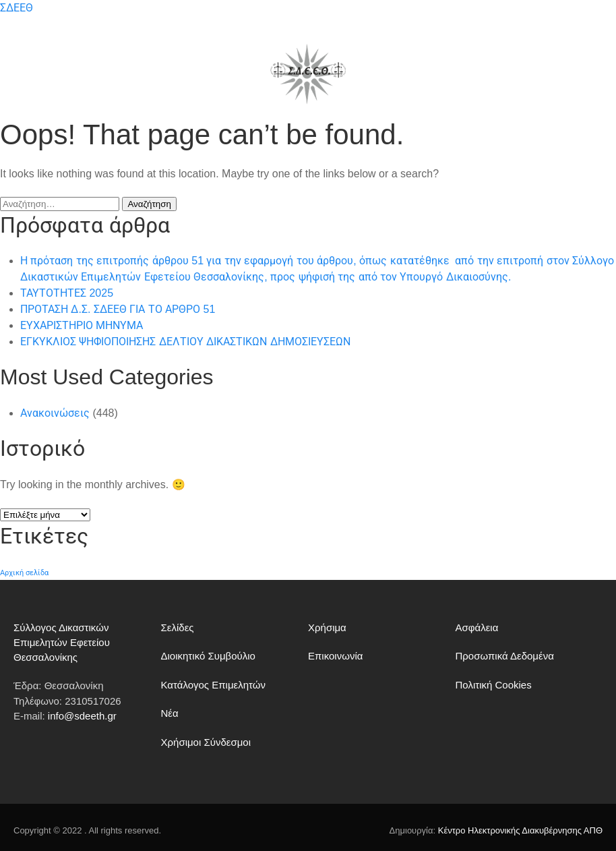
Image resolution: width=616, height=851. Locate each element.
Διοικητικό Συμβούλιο (208, 656)
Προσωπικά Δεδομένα (505, 656)
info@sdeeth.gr (82, 716)
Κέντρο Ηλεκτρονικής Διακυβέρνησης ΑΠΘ (520, 830)
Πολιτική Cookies (494, 685)
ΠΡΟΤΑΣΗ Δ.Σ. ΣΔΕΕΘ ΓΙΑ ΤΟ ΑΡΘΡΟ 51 (118, 309)
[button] (19, 74)
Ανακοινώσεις (55, 413)
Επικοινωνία (335, 656)
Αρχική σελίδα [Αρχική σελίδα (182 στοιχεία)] (24, 573)
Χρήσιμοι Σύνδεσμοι (206, 742)
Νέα (170, 713)
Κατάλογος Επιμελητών (214, 685)
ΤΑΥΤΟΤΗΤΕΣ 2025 (67, 293)
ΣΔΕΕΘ (17, 8)
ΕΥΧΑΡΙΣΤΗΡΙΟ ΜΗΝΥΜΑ (82, 325)
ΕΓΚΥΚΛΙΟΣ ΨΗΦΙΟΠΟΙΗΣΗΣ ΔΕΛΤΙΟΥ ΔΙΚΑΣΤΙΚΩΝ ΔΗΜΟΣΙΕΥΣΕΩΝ (185, 342)
